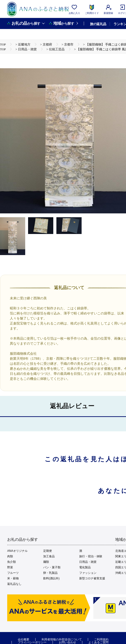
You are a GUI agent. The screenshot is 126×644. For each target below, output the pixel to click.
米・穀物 (13, 578)
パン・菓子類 (52, 567)
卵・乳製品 (50, 573)
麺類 (46, 562)
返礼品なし (14, 584)
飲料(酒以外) (51, 578)
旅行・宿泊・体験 (91, 556)
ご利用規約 (101, 639)
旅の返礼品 (98, 24)
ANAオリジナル (17, 551)
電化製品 (85, 567)
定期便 (48, 551)
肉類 (10, 556)
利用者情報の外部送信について (62, 639)
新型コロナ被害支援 (92, 578)
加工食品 (49, 556)
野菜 (10, 567)
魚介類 (12, 562)
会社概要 (24, 639)
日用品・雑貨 (88, 562)
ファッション (88, 573)
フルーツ (13, 573)
